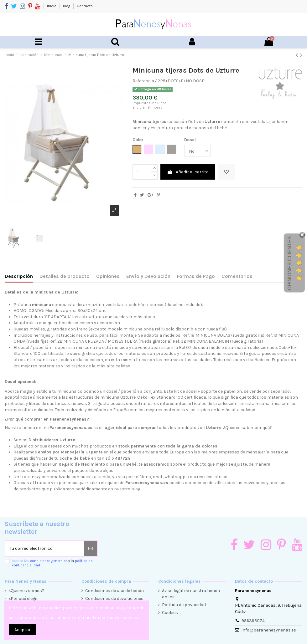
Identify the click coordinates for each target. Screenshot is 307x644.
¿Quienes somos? (26, 591)
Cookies (170, 613)
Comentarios (237, 276)
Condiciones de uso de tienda (114, 591)
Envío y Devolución (148, 276)
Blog (67, 6)
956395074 (253, 621)
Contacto (85, 6)
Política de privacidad (184, 605)
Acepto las (52, 563)
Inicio (52, 6)
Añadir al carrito (188, 172)
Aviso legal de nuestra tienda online (191, 594)
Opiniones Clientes (290, 263)
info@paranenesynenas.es (269, 630)
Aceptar (23, 630)
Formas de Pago (196, 276)
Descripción (19, 276)
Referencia (143, 81)
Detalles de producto (65, 276)
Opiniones (108, 276)
